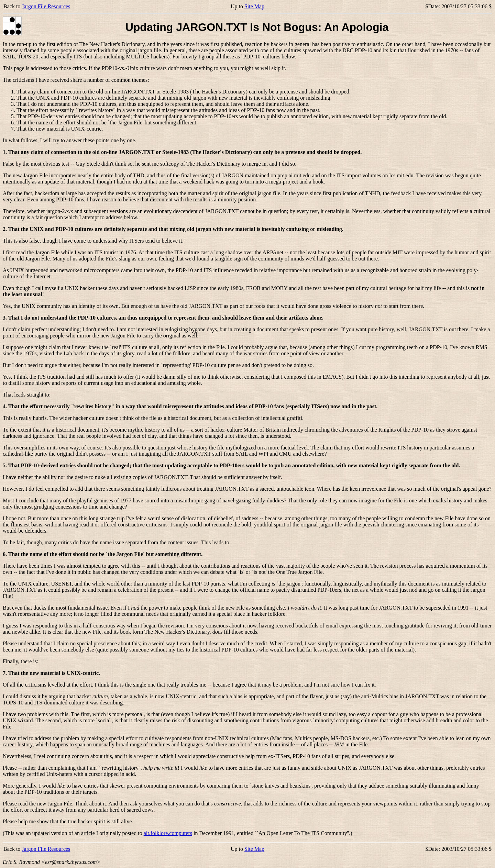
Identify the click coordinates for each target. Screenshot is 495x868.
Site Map (254, 6)
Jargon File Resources (46, 6)
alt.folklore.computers (168, 833)
